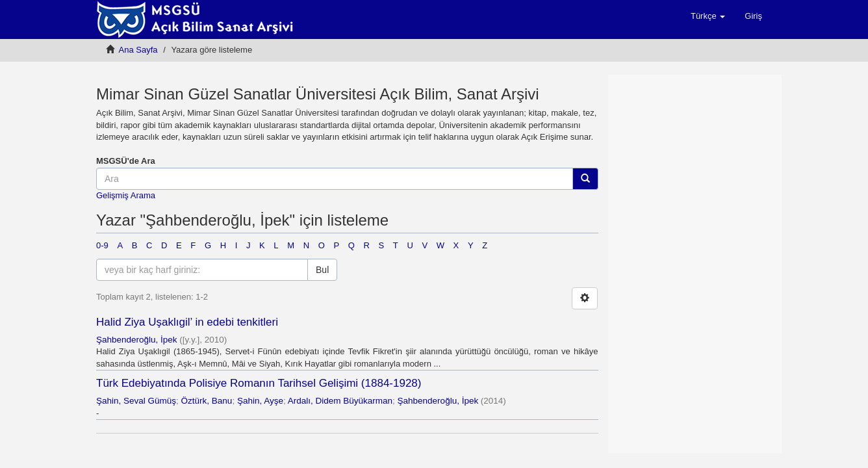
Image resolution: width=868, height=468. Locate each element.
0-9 (102, 245)
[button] (708, 16)
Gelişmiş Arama (126, 195)
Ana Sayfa (138, 50)
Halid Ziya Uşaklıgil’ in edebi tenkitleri (187, 322)
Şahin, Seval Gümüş (136, 401)
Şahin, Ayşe (260, 401)
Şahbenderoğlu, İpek (137, 340)
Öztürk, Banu (207, 401)
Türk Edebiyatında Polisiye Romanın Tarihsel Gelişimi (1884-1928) (259, 383)
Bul (322, 270)
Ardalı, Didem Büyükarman (340, 401)
